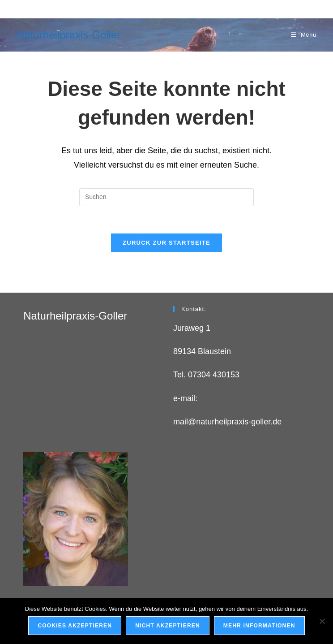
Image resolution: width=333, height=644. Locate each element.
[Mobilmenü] (304, 35)
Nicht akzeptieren (168, 626)
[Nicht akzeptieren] (322, 621)
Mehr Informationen (259, 626)
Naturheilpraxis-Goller (68, 35)
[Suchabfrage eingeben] (166, 197)
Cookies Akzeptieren (75, 626)
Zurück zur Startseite (166, 243)
